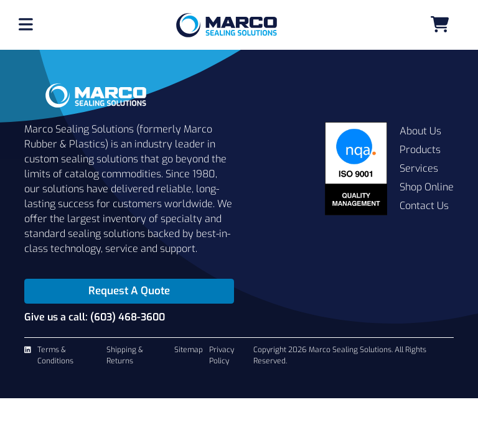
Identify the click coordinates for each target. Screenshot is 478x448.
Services (419, 168)
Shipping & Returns (125, 355)
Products (420, 150)
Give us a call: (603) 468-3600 (95, 317)
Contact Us (424, 206)
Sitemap (189, 350)
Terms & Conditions (55, 355)
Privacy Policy (222, 355)
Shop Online (427, 187)
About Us (420, 131)
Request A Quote (129, 291)
